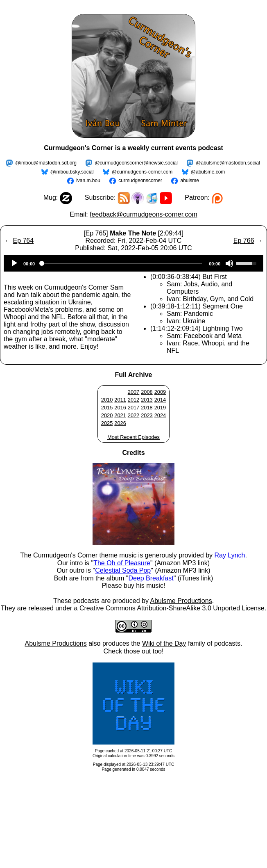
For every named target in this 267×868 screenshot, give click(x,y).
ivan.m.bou (88, 180)
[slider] (122, 263)
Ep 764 (23, 241)
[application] (133, 263)
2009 (160, 392)
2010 (107, 400)
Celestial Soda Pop (123, 570)
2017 (133, 408)
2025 (107, 423)
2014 (160, 400)
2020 (107, 415)
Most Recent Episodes (133, 437)
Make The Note (133, 233)
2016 (120, 408)
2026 (120, 423)
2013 (147, 400)
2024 (160, 415)
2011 (120, 400)
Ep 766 (244, 241)
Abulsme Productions (181, 601)
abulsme (189, 180)
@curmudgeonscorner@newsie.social (136, 163)
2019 (160, 408)
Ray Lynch (230, 555)
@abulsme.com (208, 172)
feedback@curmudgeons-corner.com (144, 214)
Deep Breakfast (151, 578)
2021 (120, 415)
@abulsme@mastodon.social (228, 163)
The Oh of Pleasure (122, 563)
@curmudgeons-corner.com (142, 172)
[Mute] (229, 263)
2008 (147, 392)
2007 (133, 392)
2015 (107, 408)
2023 (147, 415)
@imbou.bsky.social (72, 172)
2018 (147, 408)
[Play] (14, 263)
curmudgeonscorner (140, 180)
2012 (133, 400)
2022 (133, 415)
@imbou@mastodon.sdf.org (46, 163)
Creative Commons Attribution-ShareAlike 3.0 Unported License (172, 608)
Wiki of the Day (164, 643)
